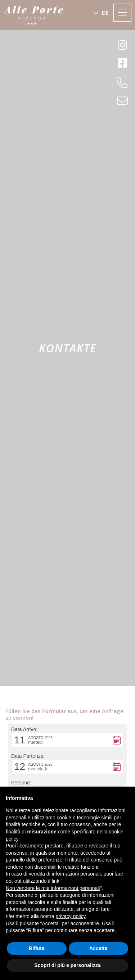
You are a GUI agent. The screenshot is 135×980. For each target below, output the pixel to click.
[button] (101, 13)
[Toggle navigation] (122, 13)
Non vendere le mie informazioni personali (53, 888)
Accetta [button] (98, 948)
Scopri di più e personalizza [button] (67, 965)
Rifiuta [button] (37, 948)
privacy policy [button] (71, 916)
